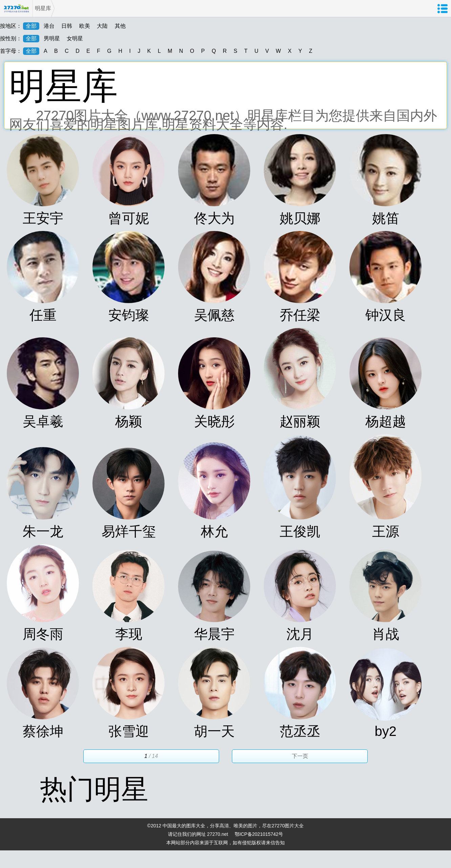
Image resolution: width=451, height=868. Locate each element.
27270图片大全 (16, 8)
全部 (31, 26)
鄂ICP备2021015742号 (259, 834)
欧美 (85, 26)
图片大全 (294, 826)
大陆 (102, 26)
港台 (49, 26)
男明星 (52, 38)
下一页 (300, 756)
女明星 (75, 38)
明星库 (43, 8)
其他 (120, 26)
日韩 (67, 26)
